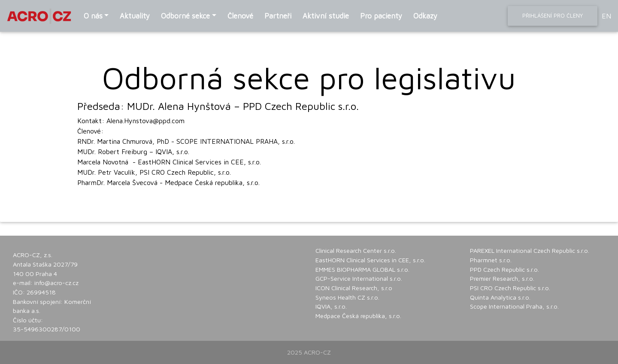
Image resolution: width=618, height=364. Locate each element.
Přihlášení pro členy (553, 15)
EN (606, 16)
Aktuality (135, 16)
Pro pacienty (381, 16)
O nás (93, 16)
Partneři (278, 16)
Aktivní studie (326, 16)
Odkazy (425, 16)
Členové (240, 16)
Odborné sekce (185, 16)
